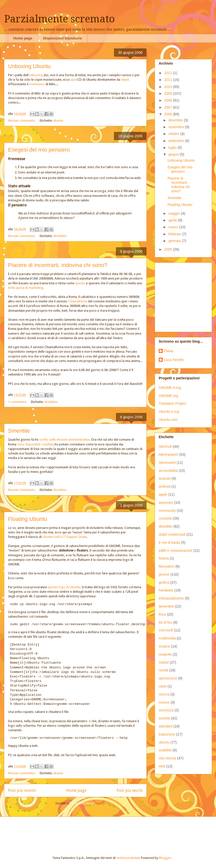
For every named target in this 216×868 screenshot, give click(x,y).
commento (37, 84)
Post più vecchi (130, 790)
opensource (168, 678)
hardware (166, 590)
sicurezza (166, 710)
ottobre (174, 134)
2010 (169, 87)
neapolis (165, 654)
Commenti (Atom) (83, 803)
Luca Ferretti (174, 360)
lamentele (166, 606)
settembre (177, 141)
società (164, 718)
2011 (169, 80)
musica (164, 646)
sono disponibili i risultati (35, 444)
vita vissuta (167, 758)
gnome (164, 574)
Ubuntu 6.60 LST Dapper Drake (65, 537)
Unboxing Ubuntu (29, 66)
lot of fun (166, 622)
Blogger (165, 858)
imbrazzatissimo (171, 598)
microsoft (166, 630)
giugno (174, 154)
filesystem (167, 566)
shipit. (125, 80)
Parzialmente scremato (59, 19)
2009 (169, 94)
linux (162, 614)
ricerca (164, 694)
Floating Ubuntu (28, 519)
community (167, 511)
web (162, 766)
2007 (169, 107)
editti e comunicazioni (176, 551)
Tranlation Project (172, 403)
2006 (169, 114)
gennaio (175, 241)
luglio (173, 148)
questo (80, 283)
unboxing (36, 75)
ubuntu (58, 121)
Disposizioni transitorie (62, 38)
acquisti (165, 478)
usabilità (165, 750)
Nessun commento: (22, 121)
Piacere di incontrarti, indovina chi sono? (58, 265)
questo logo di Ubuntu (64, 587)
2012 (169, 73)
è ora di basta (169, 542)
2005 (169, 249)
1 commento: (18, 402)
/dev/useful (167, 463)
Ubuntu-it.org (169, 412)
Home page (23, 38)
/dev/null (165, 446)
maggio (175, 213)
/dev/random (169, 454)
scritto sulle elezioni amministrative (64, 440)
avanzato (166, 502)
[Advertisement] (66, 832)
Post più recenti (22, 790)
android (165, 486)
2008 (169, 100)
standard (166, 726)
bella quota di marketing (26, 288)
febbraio (175, 234)
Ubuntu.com (168, 420)
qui (73, 80)
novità (163, 670)
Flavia (168, 351)
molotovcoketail (128, 858)
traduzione (167, 734)
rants (163, 686)
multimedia (167, 638)
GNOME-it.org (170, 388)
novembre (177, 127)
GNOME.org (168, 396)
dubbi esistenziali (172, 534)
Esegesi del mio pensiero (39, 150)
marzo (174, 227)
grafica (164, 582)
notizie (164, 662)
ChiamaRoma (78, 301)
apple (163, 494)
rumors (164, 702)
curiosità (165, 518)
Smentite (19, 431)
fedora (164, 558)
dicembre (176, 120)
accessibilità (168, 471)
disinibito (60, 236)
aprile (173, 220)
